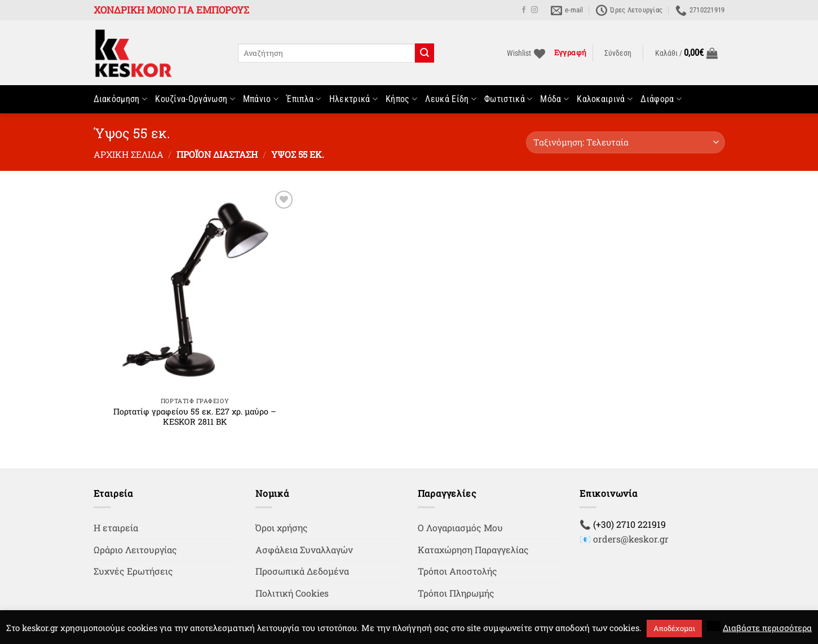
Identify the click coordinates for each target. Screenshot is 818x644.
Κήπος (401, 99)
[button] (618, 54)
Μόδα (554, 99)
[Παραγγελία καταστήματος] (625, 142)
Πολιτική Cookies (292, 593)
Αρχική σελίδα (129, 154)
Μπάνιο (261, 99)
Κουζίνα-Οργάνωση (195, 99)
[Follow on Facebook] (524, 10)
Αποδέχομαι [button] (674, 628)
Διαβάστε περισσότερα (767, 628)
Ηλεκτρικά (353, 99)
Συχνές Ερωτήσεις (133, 571)
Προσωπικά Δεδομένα (302, 571)
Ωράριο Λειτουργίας (135, 550)
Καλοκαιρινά (605, 99)
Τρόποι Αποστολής (457, 571)
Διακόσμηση (121, 99)
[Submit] (425, 53)
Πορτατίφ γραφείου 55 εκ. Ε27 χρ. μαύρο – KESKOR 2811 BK (195, 417)
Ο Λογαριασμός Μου (460, 528)
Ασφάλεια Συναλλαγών (304, 550)
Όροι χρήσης (282, 528)
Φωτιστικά (508, 99)
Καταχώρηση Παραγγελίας (473, 550)
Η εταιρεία (116, 528)
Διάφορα (661, 99)
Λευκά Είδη (451, 99)
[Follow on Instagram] (534, 10)
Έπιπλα (304, 99)
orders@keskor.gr (631, 539)
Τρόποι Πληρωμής (456, 593)
